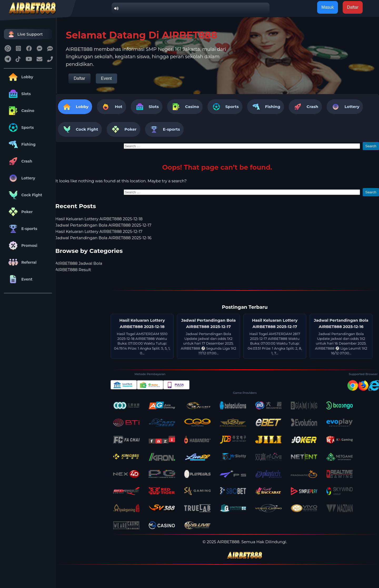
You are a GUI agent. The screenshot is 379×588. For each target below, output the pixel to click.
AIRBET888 (228, 542)
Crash (19, 161)
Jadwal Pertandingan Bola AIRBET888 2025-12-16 (103, 238)
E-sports (22, 229)
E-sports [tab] (164, 129)
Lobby (20, 77)
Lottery (21, 178)
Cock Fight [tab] (80, 129)
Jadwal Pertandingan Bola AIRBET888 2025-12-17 (103, 225)
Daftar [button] (353, 7)
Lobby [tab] (75, 107)
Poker (20, 212)
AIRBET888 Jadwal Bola (79, 263)
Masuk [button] (328, 7)
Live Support (25, 34)
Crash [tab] (305, 107)
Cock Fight (24, 195)
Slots (19, 94)
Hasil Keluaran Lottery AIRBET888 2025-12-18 (99, 219)
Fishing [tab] (266, 107)
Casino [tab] (185, 107)
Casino (20, 111)
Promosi (22, 246)
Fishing (21, 144)
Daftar (79, 78)
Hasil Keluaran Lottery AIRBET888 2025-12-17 (99, 231)
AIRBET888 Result (73, 270)
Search (371, 146)
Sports (20, 128)
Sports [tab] (225, 107)
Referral (22, 262)
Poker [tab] (123, 129)
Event (19, 279)
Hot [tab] (111, 107)
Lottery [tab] (345, 107)
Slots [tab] (147, 107)
